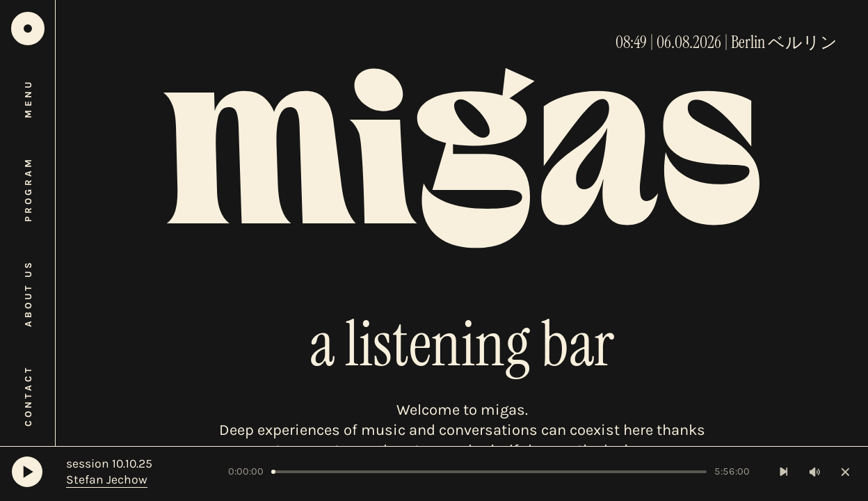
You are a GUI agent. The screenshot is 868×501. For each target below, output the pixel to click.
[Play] (27, 472)
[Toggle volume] (815, 472)
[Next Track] (784, 472)
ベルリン (803, 42)
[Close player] (845, 472)
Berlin (748, 42)
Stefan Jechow (107, 479)
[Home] (28, 29)
